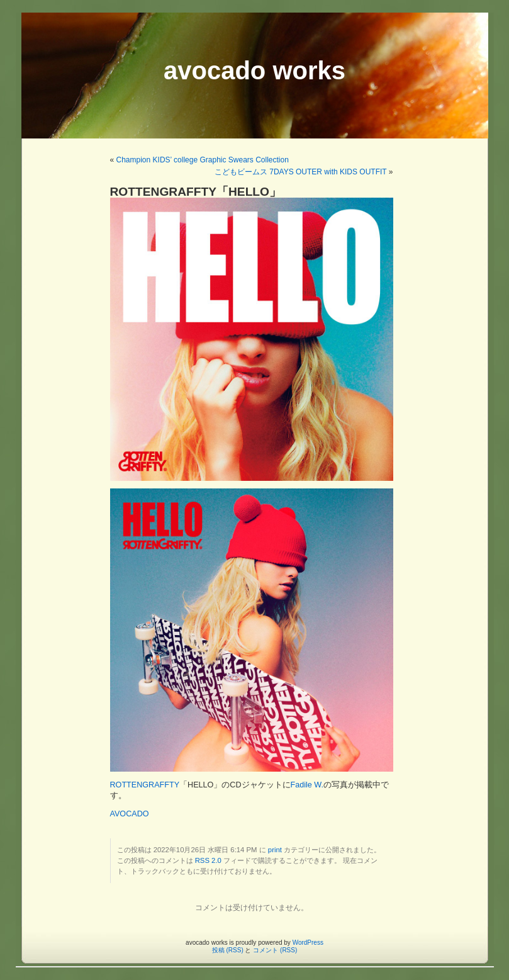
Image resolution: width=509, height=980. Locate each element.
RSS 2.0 (208, 860)
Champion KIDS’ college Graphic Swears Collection (203, 160)
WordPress (308, 943)
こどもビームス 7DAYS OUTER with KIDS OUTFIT (301, 172)
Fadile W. (307, 785)
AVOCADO (130, 814)
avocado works (254, 70)
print (275, 850)
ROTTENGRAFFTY (145, 785)
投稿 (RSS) (228, 950)
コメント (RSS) (275, 950)
